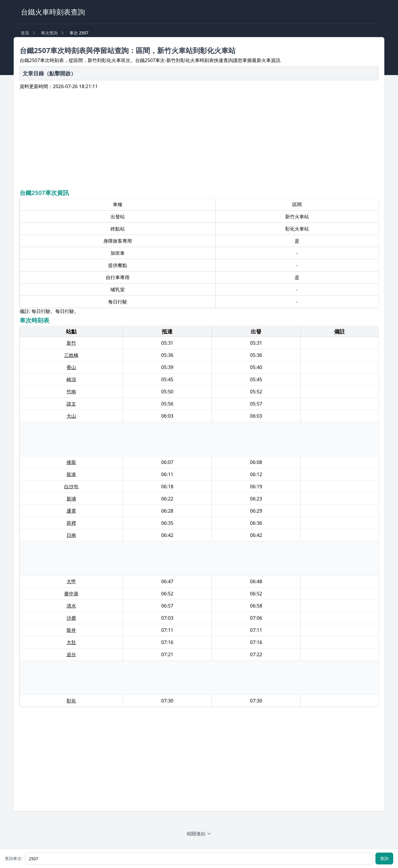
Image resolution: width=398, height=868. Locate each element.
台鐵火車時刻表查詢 (53, 12)
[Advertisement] (199, 139)
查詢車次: (14, 858)
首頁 (25, 33)
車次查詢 (49, 33)
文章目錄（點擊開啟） (49, 73)
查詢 (384, 858)
